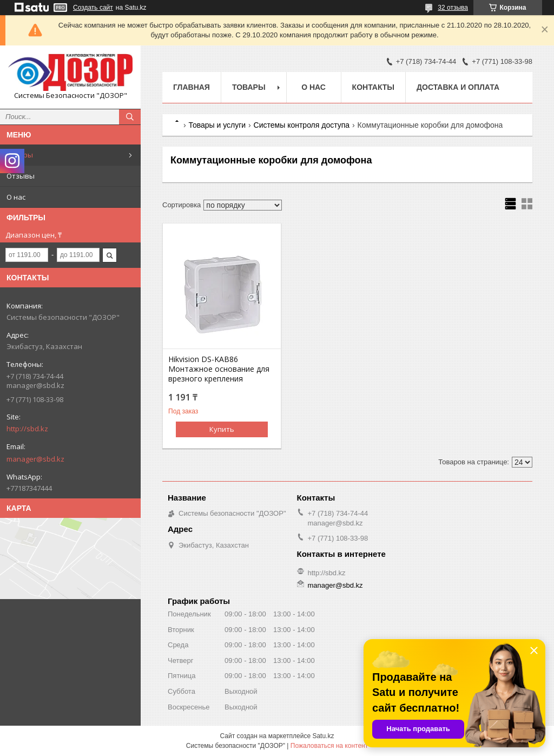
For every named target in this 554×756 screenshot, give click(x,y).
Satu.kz (323, 736)
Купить (222, 429)
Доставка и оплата (458, 87)
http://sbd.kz (27, 429)
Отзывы (21, 176)
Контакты (373, 87)
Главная (192, 87)
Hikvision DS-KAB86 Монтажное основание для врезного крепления (219, 369)
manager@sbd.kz (35, 459)
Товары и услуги (217, 125)
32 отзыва (453, 8)
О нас (16, 197)
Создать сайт (93, 8)
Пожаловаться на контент (329, 746)
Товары (20, 155)
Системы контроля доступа (302, 125)
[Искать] (130, 117)
